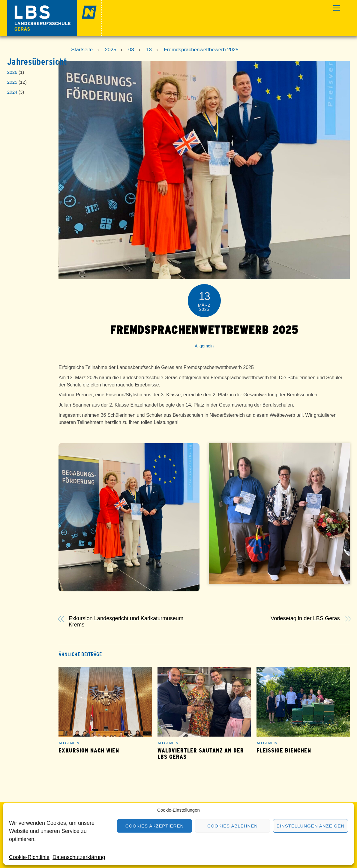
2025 (12, 82)
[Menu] (337, 8)
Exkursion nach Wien (89, 751)
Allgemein (204, 346)
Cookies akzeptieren (154, 826)
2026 (12, 72)
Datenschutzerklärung (79, 857)
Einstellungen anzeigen (311, 826)
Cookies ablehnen (232, 826)
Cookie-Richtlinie (29, 857)
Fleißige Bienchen (284, 751)
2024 (12, 92)
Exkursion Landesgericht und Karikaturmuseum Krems (126, 622)
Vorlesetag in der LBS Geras (305, 619)
